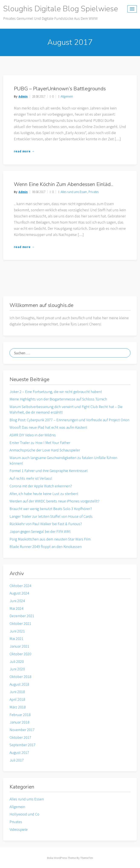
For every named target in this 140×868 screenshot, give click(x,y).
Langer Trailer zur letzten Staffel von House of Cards (51, 516)
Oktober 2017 (20, 737)
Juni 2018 (17, 692)
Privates (94, 192)
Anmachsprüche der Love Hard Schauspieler (45, 450)
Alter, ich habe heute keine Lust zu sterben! (44, 494)
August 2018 (19, 684)
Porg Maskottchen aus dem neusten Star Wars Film (50, 539)
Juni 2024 (17, 601)
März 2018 (18, 707)
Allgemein (67, 96)
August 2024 (19, 593)
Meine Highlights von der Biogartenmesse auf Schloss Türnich (58, 399)
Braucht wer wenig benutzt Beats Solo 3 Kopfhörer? (51, 509)
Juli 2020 (17, 662)
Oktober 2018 (20, 677)
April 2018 (17, 699)
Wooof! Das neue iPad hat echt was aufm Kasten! (48, 427)
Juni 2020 (17, 669)
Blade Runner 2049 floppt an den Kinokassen (46, 547)
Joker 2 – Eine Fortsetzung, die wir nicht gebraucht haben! (56, 392)
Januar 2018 (19, 722)
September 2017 (23, 745)
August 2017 (19, 752)
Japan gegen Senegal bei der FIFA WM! (40, 531)
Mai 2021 (16, 639)
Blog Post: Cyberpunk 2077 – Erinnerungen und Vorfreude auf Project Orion (69, 420)
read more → (24, 151)
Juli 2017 (17, 760)
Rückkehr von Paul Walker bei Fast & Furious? (46, 524)
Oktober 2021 (20, 623)
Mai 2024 (16, 608)
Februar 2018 (20, 715)
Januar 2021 (19, 646)
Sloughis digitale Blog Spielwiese (61, 9)
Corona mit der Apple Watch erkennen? (41, 486)
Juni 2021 (17, 631)
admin (23, 96)
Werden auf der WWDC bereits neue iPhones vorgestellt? (54, 501)
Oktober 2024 (20, 586)
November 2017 (22, 730)
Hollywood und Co (24, 814)
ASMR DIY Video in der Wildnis (33, 435)
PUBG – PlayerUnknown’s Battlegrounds (60, 89)
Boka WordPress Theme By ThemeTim (70, 858)
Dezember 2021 (22, 616)
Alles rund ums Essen (74, 192)
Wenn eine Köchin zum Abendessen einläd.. (64, 184)
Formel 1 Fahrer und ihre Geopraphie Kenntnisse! (49, 471)
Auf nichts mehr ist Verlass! (31, 478)
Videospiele (19, 829)
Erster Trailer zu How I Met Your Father (40, 443)
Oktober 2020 (20, 654)
